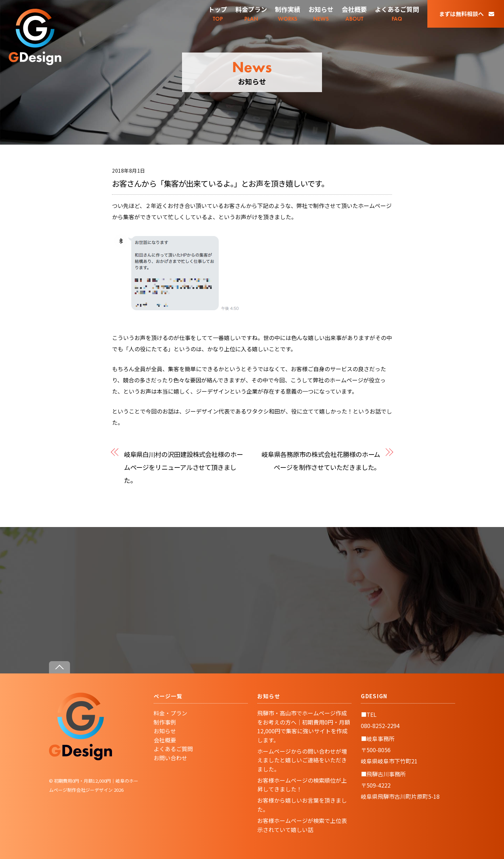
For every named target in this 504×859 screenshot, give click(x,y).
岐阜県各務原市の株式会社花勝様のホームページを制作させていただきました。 (321, 460)
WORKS (288, 13)
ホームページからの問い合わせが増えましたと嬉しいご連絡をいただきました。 (302, 760)
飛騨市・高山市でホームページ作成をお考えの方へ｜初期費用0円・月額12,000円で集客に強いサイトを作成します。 (304, 726)
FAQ (397, 13)
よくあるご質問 (173, 749)
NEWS (321, 13)
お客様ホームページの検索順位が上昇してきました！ (302, 785)
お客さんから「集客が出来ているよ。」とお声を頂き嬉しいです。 (220, 183)
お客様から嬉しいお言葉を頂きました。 (302, 805)
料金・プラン (170, 713)
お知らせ (165, 731)
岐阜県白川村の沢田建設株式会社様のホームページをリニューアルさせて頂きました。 (183, 467)
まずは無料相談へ (467, 14)
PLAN (251, 13)
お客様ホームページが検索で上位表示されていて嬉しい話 (302, 825)
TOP (218, 13)
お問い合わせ (170, 758)
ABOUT (354, 13)
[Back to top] (59, 667)
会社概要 (165, 740)
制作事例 (165, 722)
